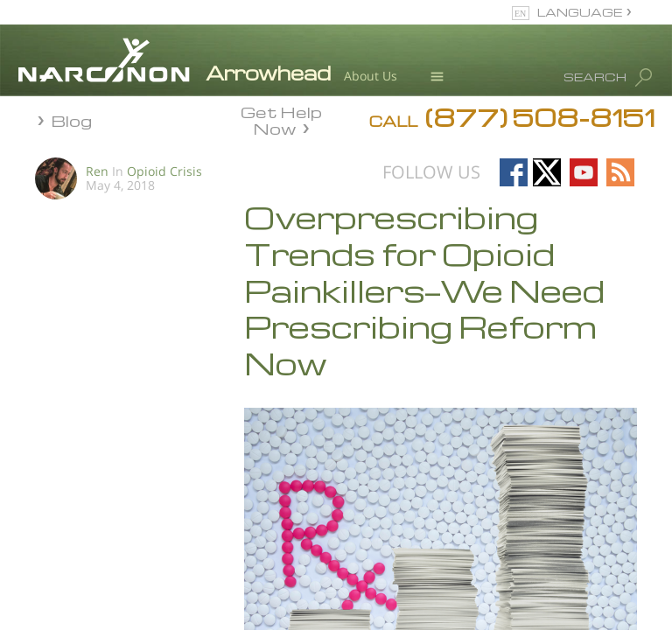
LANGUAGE (580, 12)
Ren (97, 171)
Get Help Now (281, 119)
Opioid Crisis (164, 171)
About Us (371, 76)
